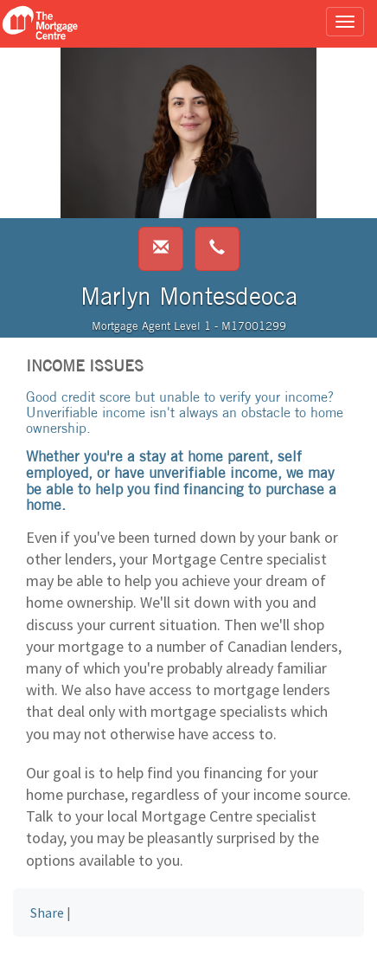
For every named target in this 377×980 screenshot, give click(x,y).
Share (47, 912)
